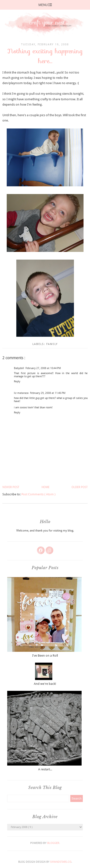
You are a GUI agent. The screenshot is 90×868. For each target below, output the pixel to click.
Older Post (80, 487)
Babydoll (19, 368)
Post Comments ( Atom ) (38, 494)
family (52, 344)
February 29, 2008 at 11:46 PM (48, 393)
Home (45, 487)
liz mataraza (21, 393)
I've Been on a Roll (45, 656)
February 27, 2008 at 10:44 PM (43, 368)
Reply (17, 381)
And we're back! (45, 684)
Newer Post (11, 487)
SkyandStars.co (61, 862)
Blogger (53, 843)
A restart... (45, 769)
